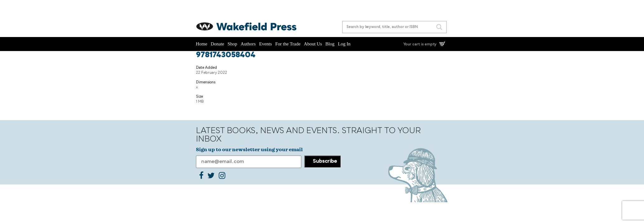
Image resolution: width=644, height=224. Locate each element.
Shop (233, 44)
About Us (313, 44)
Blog (330, 44)
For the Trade (288, 44)
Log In (344, 44)
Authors (248, 44)
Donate (217, 44)
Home (202, 44)
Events (266, 44)
